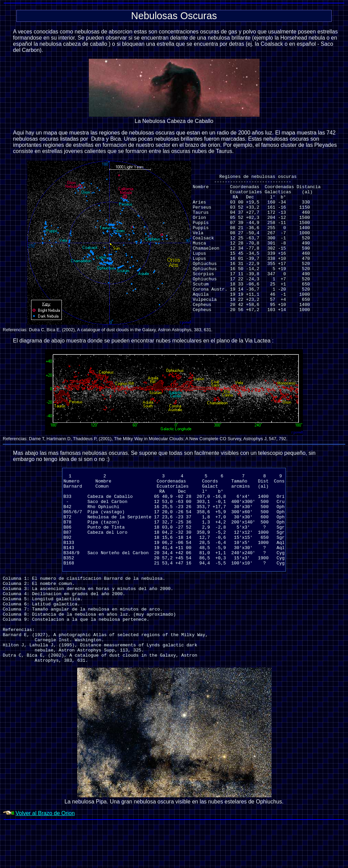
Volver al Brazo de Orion (45, 859)
